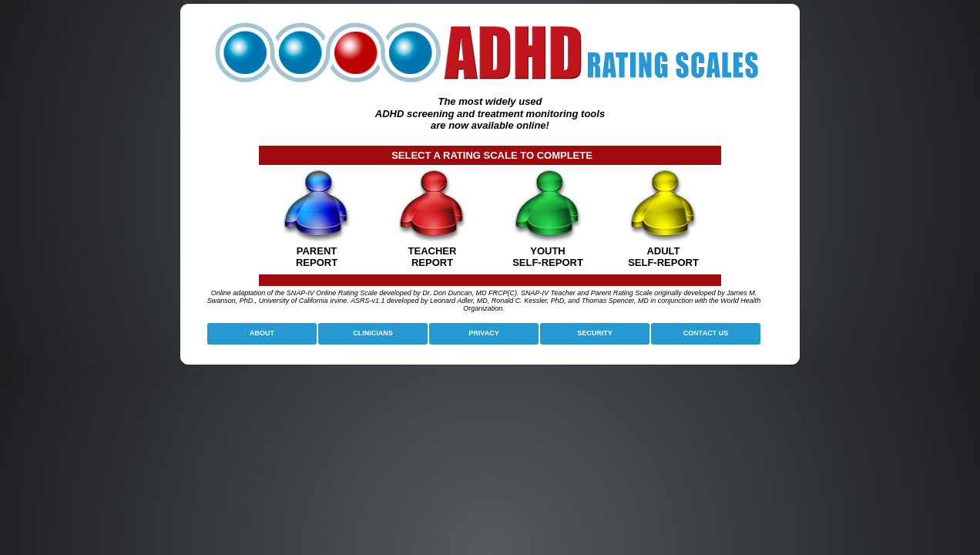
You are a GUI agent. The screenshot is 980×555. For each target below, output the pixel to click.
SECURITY (595, 333)
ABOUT (262, 333)
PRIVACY (483, 333)
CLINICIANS (373, 333)
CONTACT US (706, 333)
